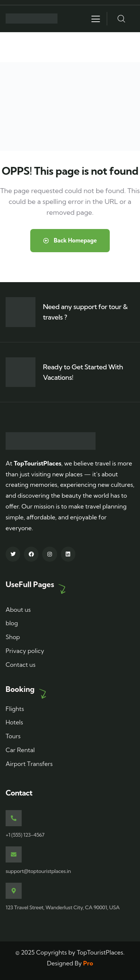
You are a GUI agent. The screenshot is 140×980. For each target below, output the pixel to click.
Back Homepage (70, 240)
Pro (88, 963)
